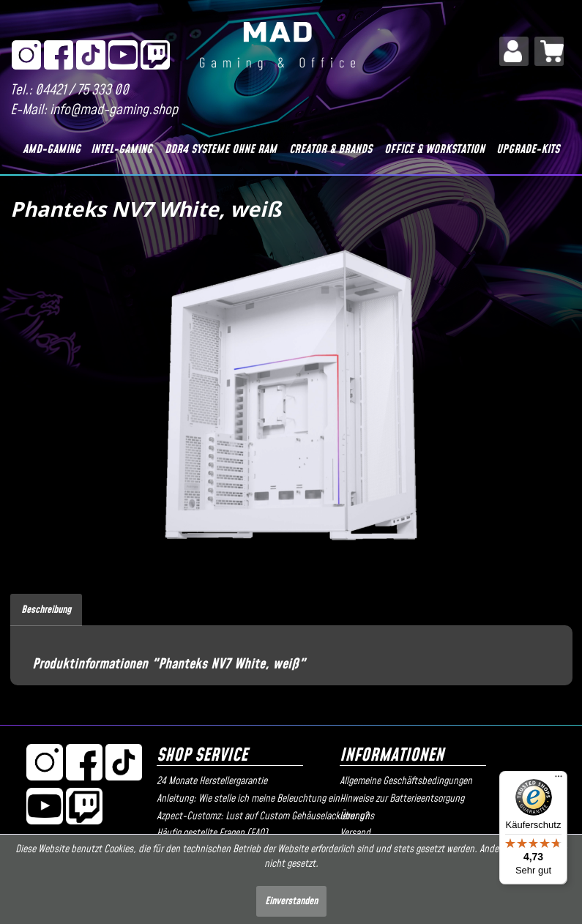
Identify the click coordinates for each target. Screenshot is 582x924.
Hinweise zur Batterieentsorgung (402, 799)
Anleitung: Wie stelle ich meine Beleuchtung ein (245, 799)
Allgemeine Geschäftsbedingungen (406, 781)
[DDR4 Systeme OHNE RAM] (221, 149)
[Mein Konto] (514, 51)
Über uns (357, 816)
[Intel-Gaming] (122, 149)
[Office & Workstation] (434, 149)
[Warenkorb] (549, 51)
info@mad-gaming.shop (114, 110)
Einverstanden (291, 901)
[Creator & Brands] (331, 149)
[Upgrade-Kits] (528, 149)
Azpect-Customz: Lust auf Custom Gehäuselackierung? (245, 816)
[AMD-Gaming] (52, 149)
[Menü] (559, 780)
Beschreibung (46, 610)
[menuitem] (514, 51)
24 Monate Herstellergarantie (212, 781)
